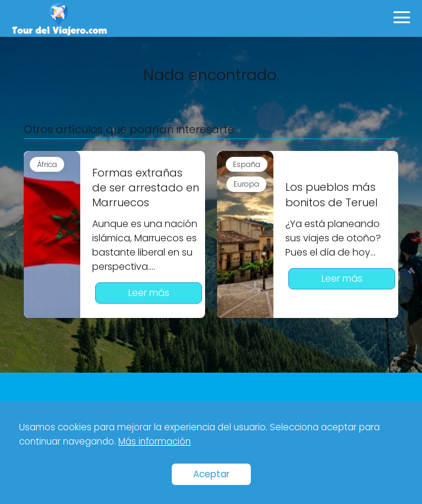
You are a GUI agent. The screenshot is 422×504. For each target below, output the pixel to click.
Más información (155, 441)
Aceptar (211, 474)
